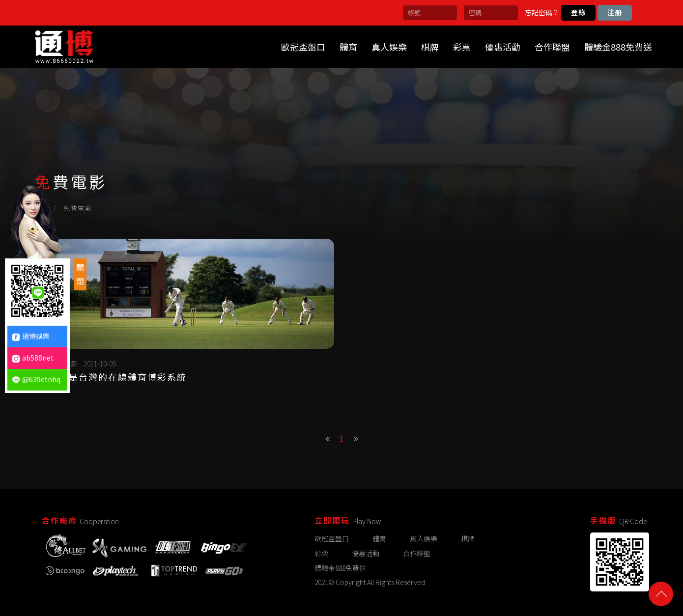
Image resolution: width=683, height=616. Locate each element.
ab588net (33, 358)
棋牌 (430, 47)
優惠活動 (503, 47)
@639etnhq (36, 379)
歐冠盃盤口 (303, 47)
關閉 (80, 274)
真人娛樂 (389, 47)
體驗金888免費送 (618, 47)
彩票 (462, 47)
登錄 (578, 12)
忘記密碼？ (542, 12)
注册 (615, 12)
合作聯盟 (552, 47)
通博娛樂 (31, 336)
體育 (348, 47)
